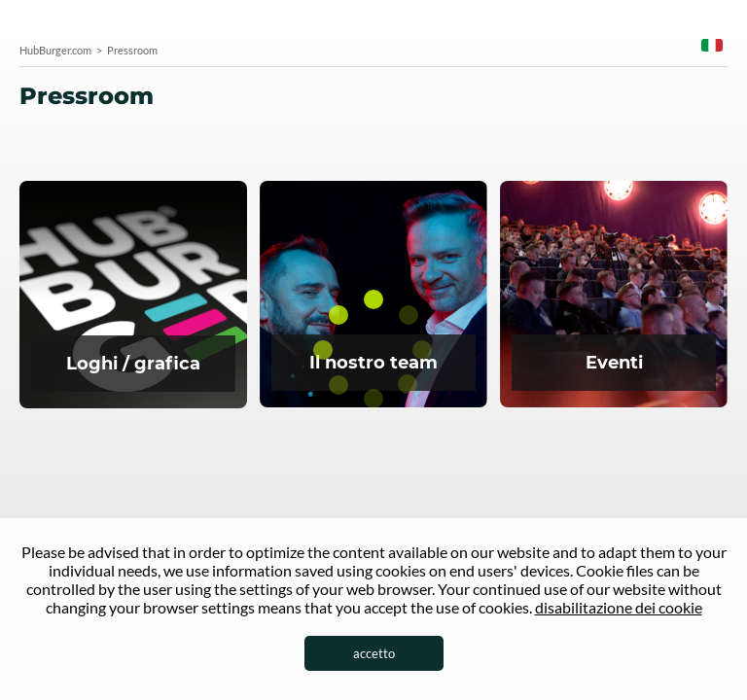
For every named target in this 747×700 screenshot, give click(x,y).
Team (373, 296)
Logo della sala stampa (133, 296)
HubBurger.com (55, 50)
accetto (374, 653)
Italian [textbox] (712, 45)
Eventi (614, 296)
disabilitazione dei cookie (619, 607)
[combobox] (712, 49)
